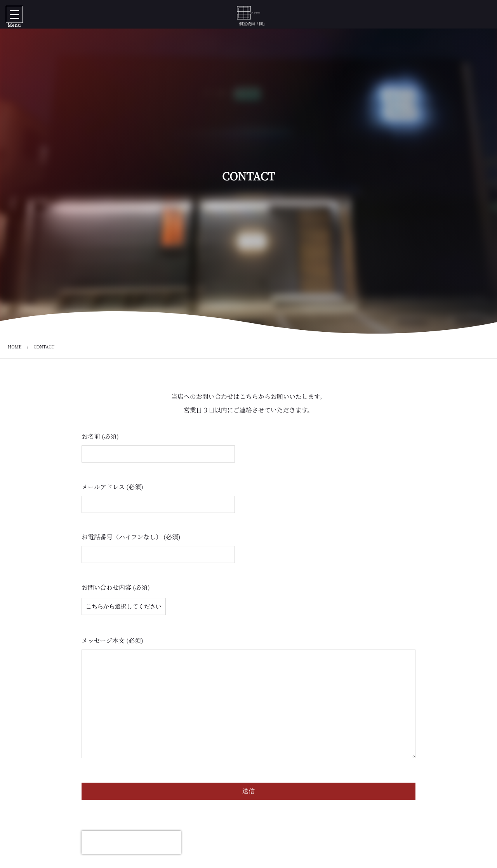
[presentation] (131, 842)
